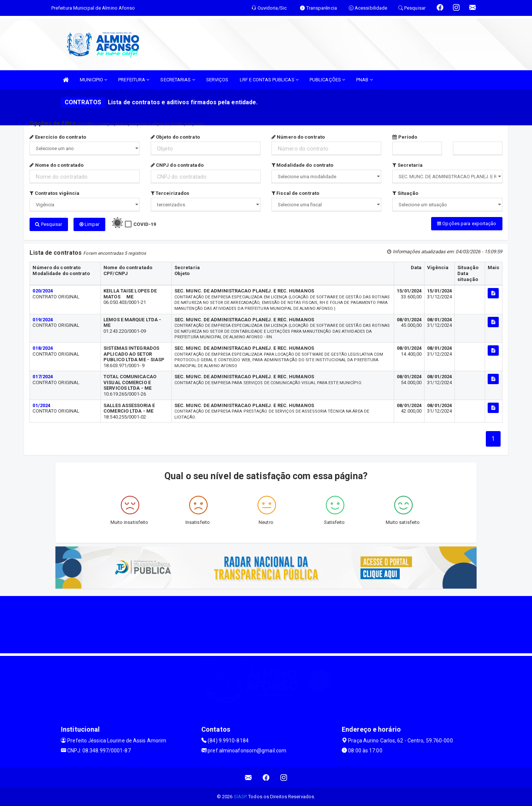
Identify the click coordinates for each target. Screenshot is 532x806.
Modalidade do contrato (302, 165)
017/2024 (43, 377)
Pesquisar (49, 224)
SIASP (240, 797)
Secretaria (407, 165)
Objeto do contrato (175, 137)
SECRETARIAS (178, 80)
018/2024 (43, 348)
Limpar (90, 224)
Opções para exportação (467, 223)
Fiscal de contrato (295, 193)
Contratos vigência (54, 193)
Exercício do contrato (58, 137)
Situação (405, 193)
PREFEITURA (134, 80)
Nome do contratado (57, 165)
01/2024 (41, 405)
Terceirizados (170, 193)
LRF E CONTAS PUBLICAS (269, 80)
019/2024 (43, 320)
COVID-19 (145, 224)
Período (405, 137)
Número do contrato (298, 137)
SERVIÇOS (217, 80)
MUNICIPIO (93, 80)
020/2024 (43, 291)
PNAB (364, 80)
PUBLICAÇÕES (327, 80)
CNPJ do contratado (177, 165)
